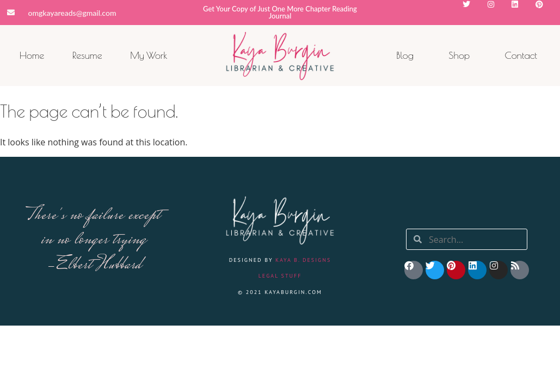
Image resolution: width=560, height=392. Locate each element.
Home (32, 55)
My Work (149, 55)
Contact (521, 55)
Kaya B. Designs (303, 260)
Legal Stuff (280, 276)
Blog (405, 55)
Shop (459, 55)
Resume (87, 55)
